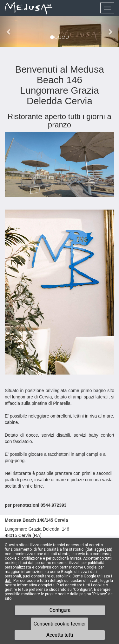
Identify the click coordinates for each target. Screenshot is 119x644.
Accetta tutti (60, 635)
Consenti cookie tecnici (60, 624)
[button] (9, 32)
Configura (60, 610)
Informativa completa (36, 585)
